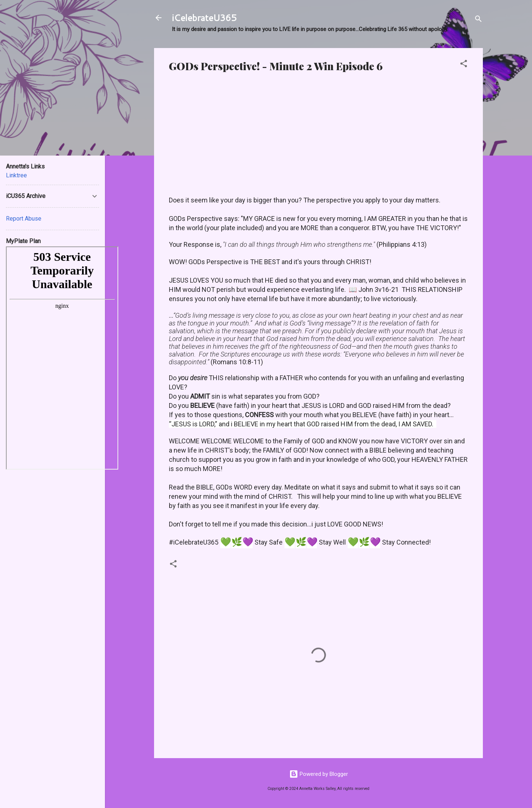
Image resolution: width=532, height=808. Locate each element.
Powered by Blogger (319, 774)
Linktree (16, 175)
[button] (464, 65)
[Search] (478, 20)
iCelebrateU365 (204, 18)
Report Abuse (24, 219)
